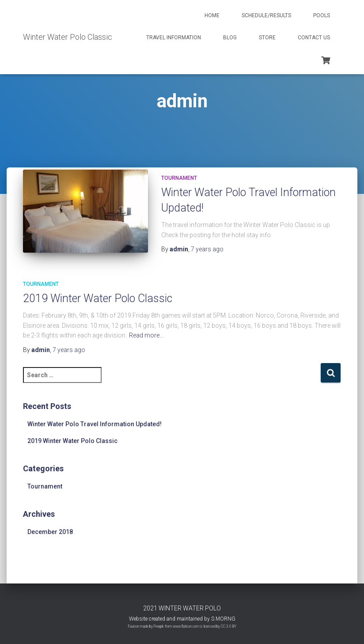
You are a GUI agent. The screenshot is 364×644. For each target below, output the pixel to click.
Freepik (159, 626)
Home (212, 15)
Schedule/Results (266, 15)
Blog (230, 38)
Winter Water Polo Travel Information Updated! (95, 424)
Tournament (179, 178)
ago (207, 249)
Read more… (146, 335)
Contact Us (314, 38)
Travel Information (174, 38)
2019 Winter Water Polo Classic (98, 298)
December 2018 (50, 532)
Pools (322, 15)
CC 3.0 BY (229, 626)
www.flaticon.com (186, 626)
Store (267, 38)
